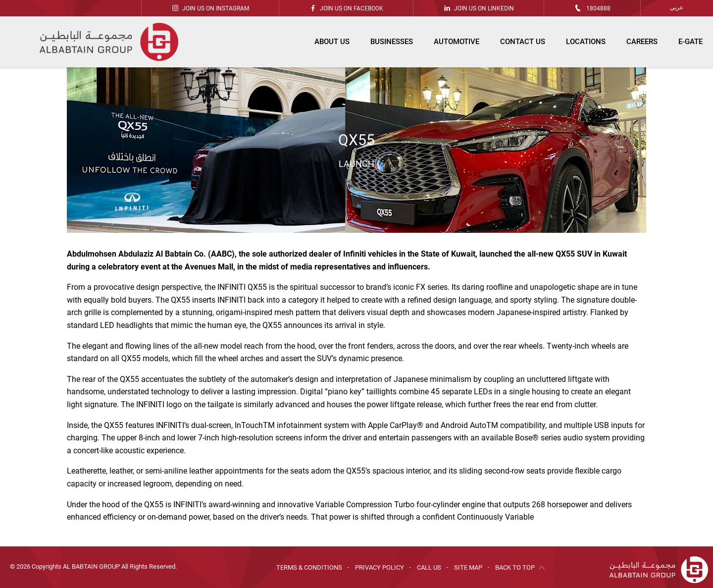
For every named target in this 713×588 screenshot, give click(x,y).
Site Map (468, 567)
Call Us (429, 567)
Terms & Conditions (309, 567)
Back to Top (515, 567)
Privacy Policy (380, 567)
